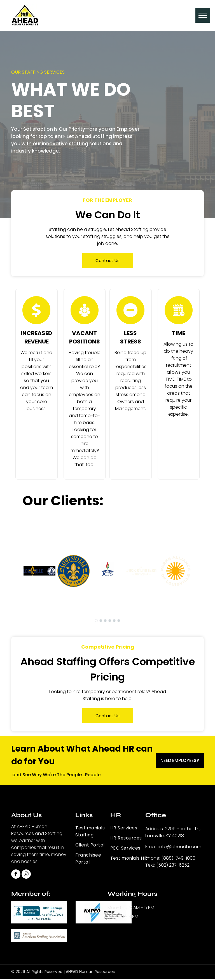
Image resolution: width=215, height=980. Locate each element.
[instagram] (26, 875)
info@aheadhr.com (180, 847)
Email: (151, 847)
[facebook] (16, 875)
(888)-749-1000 (178, 858)
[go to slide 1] (96, 621)
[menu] (203, 15)
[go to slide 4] (110, 621)
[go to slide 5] (114, 621)
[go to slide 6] (119, 621)
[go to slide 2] (101, 621)
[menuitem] (95, 832)
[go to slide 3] (105, 621)
